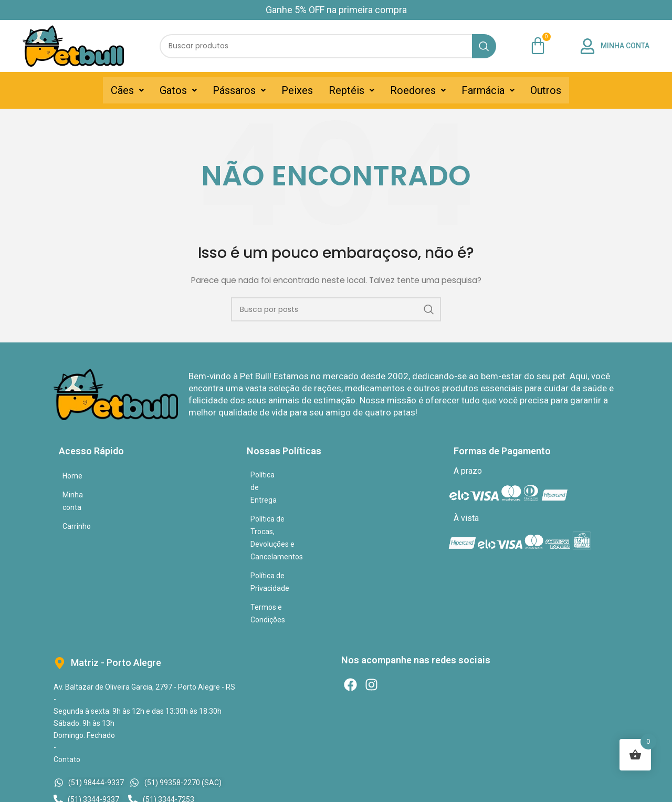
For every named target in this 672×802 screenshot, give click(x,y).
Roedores (418, 90)
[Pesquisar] (328, 46)
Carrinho (77, 514)
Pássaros (239, 90)
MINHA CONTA (625, 46)
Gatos (178, 90)
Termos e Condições (284, 532)
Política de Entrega (281, 475)
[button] (127, 90)
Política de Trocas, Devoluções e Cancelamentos (330, 494)
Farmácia (488, 90)
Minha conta (83, 495)
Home (72, 476)
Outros (546, 90)
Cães (127, 90)
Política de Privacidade (288, 513)
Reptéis (351, 90)
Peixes (297, 90)
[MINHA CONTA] (587, 46)
